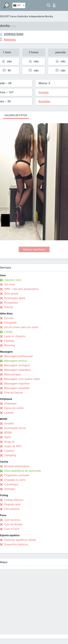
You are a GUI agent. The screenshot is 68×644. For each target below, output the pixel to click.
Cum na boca (12, 520)
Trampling (10, 455)
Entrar (54, 5)
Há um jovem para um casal (21, 327)
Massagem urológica (17, 365)
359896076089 (14, 34)
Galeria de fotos (16, 115)
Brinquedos (11, 303)
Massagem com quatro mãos (22, 379)
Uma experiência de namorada (22, 471)
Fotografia (10, 323)
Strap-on (9, 442)
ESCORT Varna (8, 16)
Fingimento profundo (17, 475)
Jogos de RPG (13, 446)
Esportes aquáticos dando (20, 540)
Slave (7, 437)
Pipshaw (9, 341)
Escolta (9, 318)
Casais (8, 332)
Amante (9, 424)
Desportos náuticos (16, 544)
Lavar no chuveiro (15, 336)
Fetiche (9, 307)
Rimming (10, 345)
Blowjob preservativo (17, 466)
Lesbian (9, 413)
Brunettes (44, 101)
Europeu (44, 92)
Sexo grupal (11, 294)
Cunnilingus (11, 484)
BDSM (8, 433)
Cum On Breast (13, 524)
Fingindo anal (12, 504)
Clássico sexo (13, 280)
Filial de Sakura (13, 393)
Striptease (10, 404)
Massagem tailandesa (17, 370)
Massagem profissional (18, 356)
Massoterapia (13, 374)
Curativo (9, 451)
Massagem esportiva (17, 384)
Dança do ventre (14, 408)
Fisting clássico (14, 500)
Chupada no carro (15, 480)
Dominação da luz (15, 428)
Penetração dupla (15, 298)
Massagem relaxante (17, 388)
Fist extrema (12, 509)
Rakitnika (23, 16)
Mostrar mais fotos (34, 249)
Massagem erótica (16, 361)
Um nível (9, 284)
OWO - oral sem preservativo (21, 289)
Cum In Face (12, 529)
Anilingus (10, 489)
